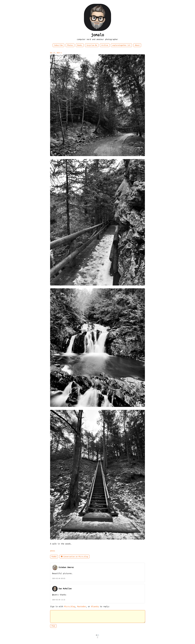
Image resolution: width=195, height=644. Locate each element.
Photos (70, 45)
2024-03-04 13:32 (59, 600)
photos (53, 551)
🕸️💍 (97, 637)
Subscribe (58, 45)
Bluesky (95, 607)
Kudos (54, 557)
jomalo (97, 35)
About (137, 45)
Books (80, 45)
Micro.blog (70, 607)
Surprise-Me (92, 45)
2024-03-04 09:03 (59, 578)
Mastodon (82, 607)
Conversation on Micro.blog (74, 557)
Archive (105, 45)
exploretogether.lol (121, 45)
